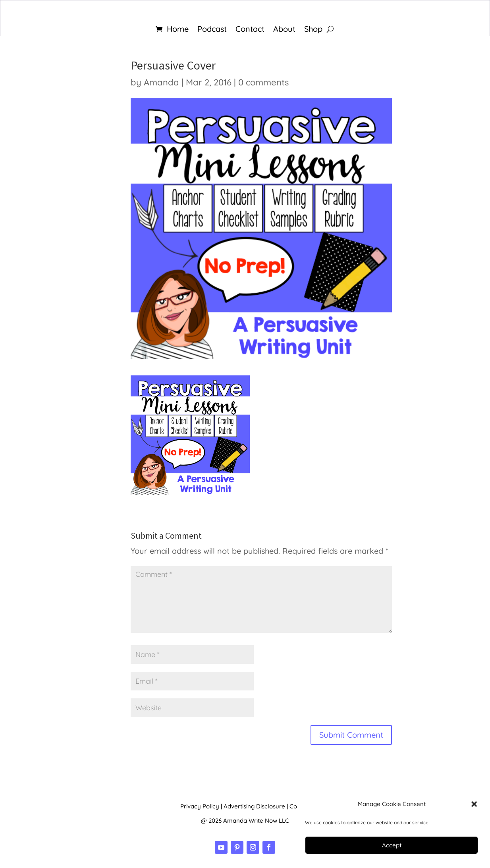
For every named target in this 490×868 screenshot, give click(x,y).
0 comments (263, 82)
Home (178, 30)
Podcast (212, 30)
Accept (392, 845)
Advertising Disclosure (254, 806)
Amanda (161, 82)
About (284, 30)
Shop (313, 30)
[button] (474, 804)
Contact (250, 30)
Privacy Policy (200, 806)
